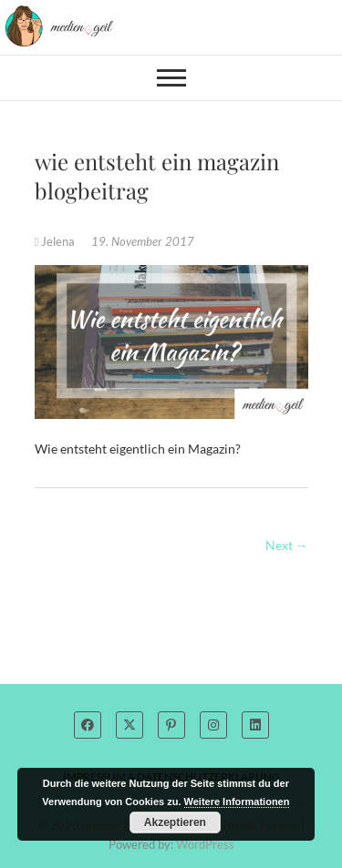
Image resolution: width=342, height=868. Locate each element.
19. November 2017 (143, 241)
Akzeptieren (175, 822)
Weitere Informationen (237, 802)
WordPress (205, 844)
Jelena (57, 241)
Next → (287, 545)
